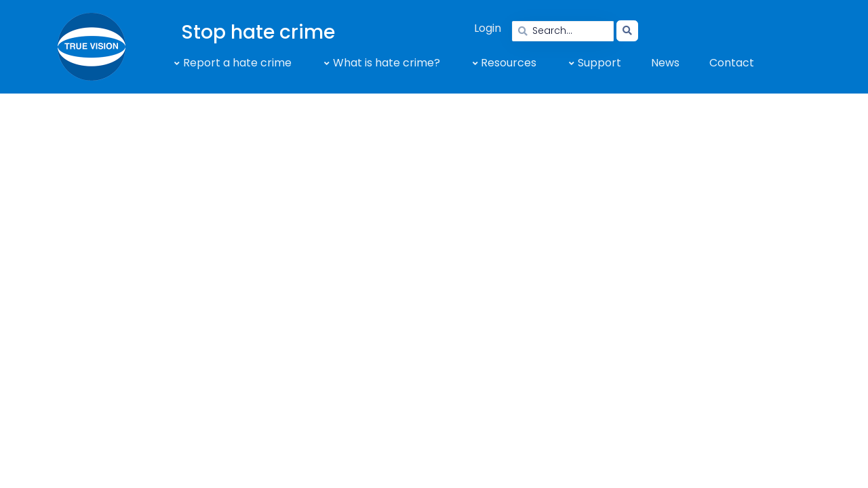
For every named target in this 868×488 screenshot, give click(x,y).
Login (488, 28)
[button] (230, 63)
